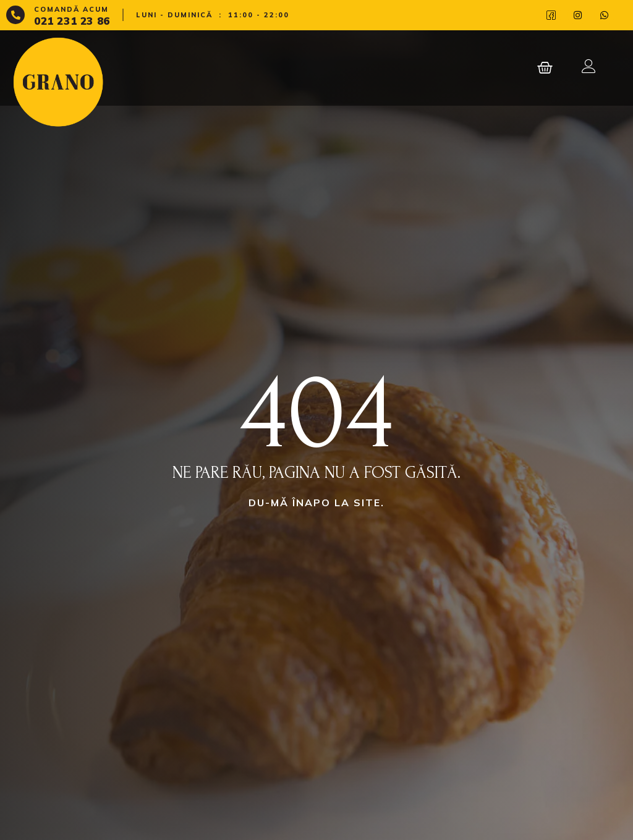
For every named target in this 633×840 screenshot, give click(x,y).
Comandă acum (71, 9)
